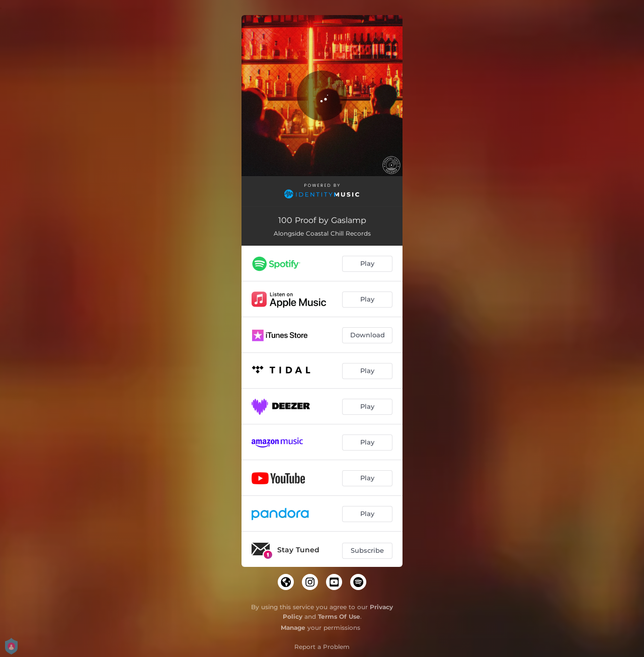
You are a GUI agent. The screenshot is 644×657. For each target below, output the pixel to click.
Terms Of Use (339, 616)
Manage (293, 628)
